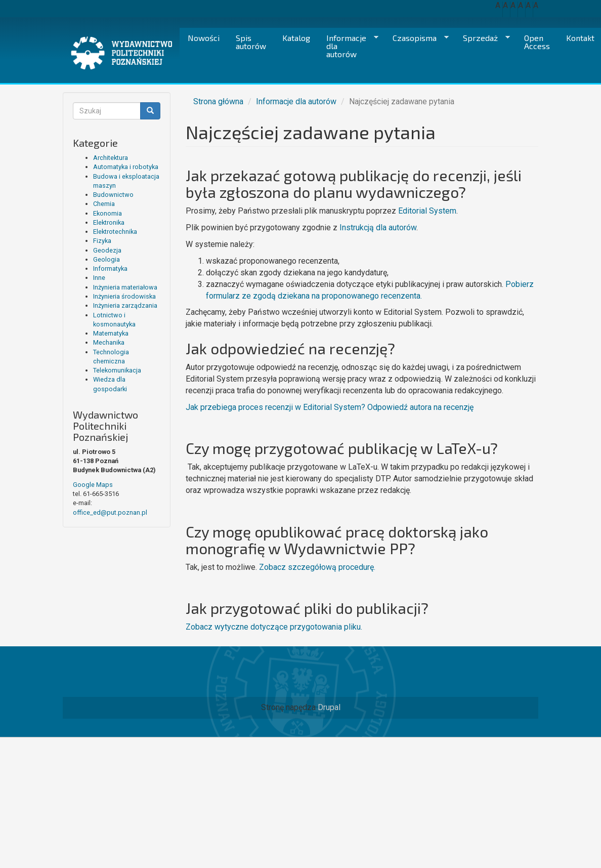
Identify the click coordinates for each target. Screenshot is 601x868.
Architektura (111, 158)
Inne (99, 278)
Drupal (329, 707)
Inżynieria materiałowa (125, 287)
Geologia (106, 259)
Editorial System (427, 211)
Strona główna (218, 101)
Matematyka (111, 333)
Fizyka (102, 241)
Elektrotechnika (115, 232)
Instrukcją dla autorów (378, 228)
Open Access (537, 42)
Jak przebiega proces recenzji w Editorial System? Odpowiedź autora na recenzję (330, 407)
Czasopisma (417, 38)
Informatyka (110, 268)
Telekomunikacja (117, 370)
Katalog (296, 38)
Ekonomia (108, 213)
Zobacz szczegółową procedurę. (317, 567)
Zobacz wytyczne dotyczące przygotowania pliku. (274, 627)
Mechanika (109, 342)
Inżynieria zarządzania (125, 305)
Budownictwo (113, 195)
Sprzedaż (482, 38)
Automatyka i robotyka (126, 167)
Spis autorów (251, 42)
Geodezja (107, 250)
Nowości (204, 38)
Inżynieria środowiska (124, 296)
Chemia (104, 204)
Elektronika (109, 222)
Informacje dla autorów (348, 46)
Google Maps (93, 485)
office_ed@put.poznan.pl (110, 512)
